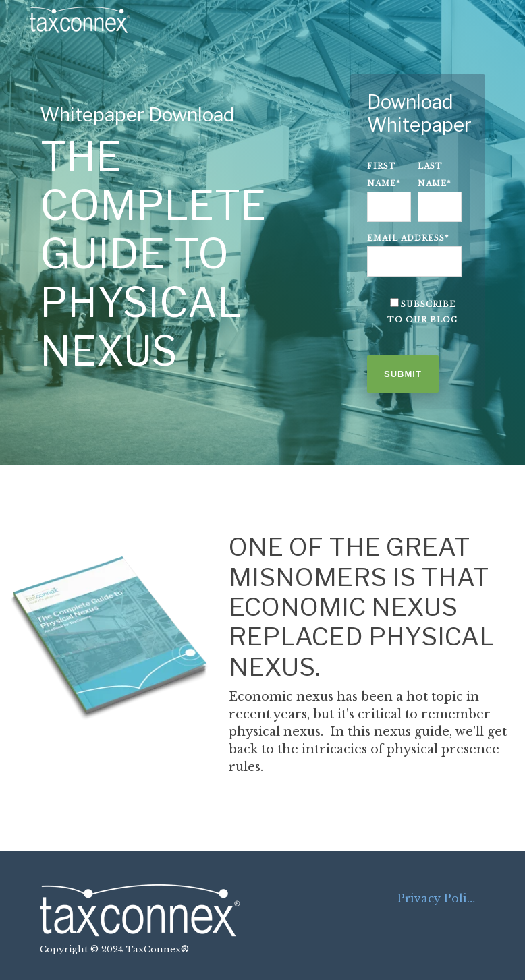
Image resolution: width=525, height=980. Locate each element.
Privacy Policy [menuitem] (439, 898)
